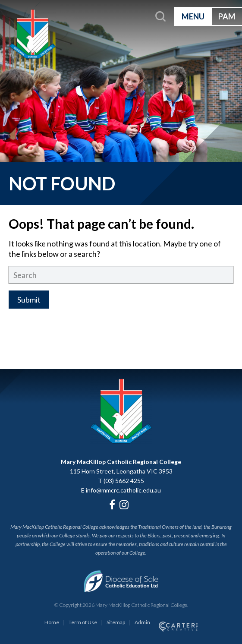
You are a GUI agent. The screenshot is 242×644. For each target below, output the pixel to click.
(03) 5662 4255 (124, 481)
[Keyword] (121, 275)
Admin (142, 622)
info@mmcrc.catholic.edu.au (123, 490)
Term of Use (83, 622)
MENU (193, 16)
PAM (227, 16)
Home (52, 622)
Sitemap (116, 622)
